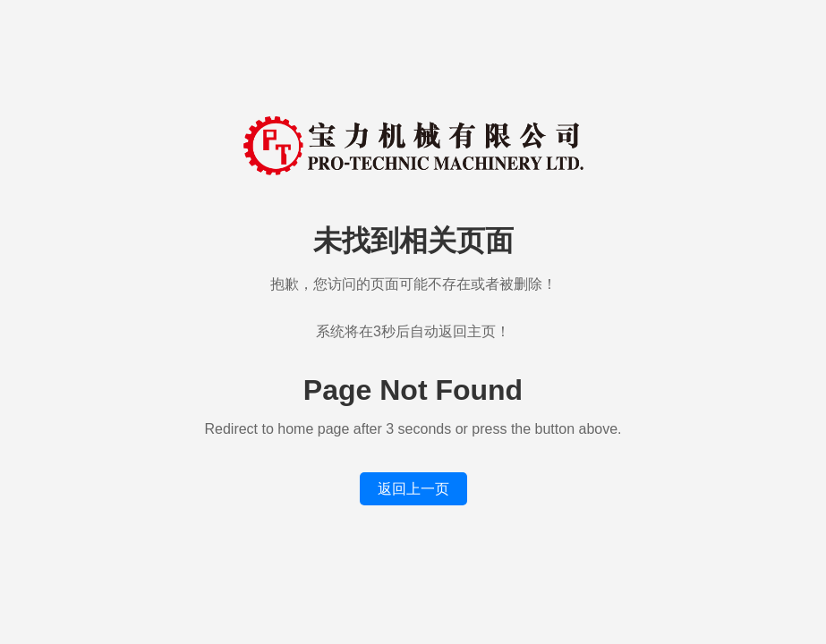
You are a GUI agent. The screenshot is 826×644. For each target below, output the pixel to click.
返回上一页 (413, 489)
